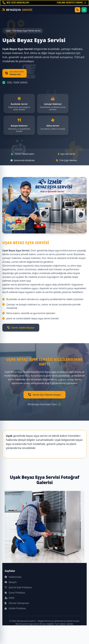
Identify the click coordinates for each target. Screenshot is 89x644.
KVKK (9, 598)
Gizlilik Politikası (15, 608)
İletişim (11, 582)
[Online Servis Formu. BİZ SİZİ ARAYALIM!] (44, 3)
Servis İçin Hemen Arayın (44, 395)
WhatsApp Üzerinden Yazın (45, 404)
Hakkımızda (13, 577)
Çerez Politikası (15, 593)
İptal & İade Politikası (18, 587)
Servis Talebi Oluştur (21, 328)
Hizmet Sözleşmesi (17, 603)
